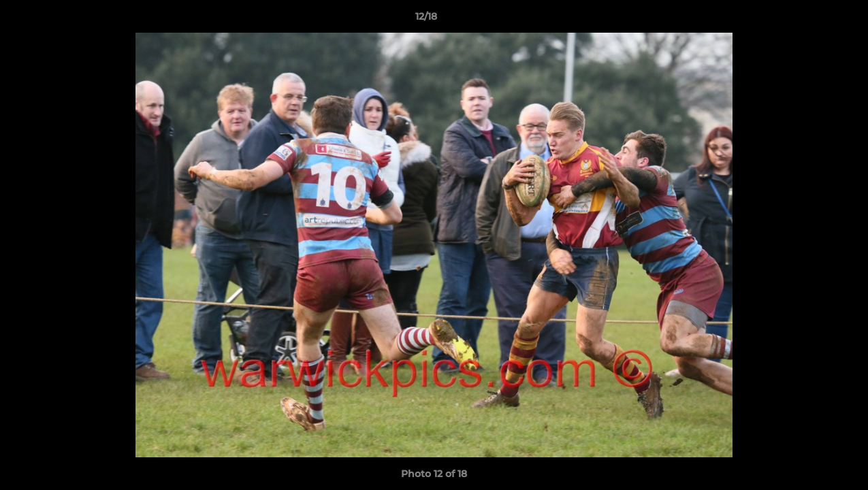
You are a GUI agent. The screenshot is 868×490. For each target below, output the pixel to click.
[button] (811, 20)
